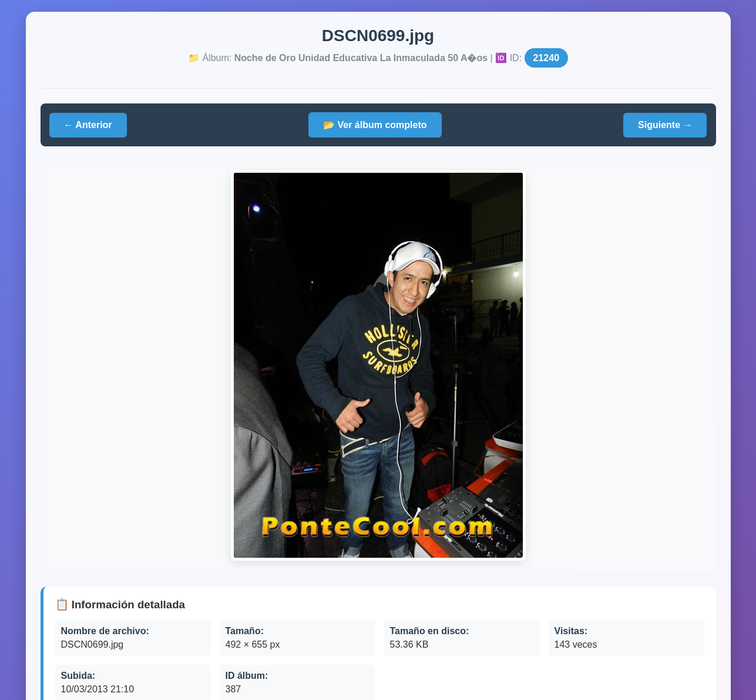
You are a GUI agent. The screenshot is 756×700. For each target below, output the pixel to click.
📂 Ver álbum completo (375, 125)
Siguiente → (665, 125)
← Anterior (88, 125)
